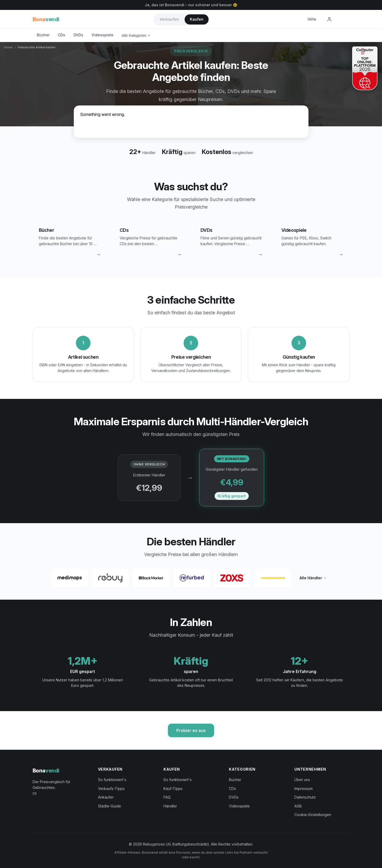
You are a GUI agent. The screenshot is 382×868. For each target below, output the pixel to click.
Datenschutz (305, 797)
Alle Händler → (313, 578)
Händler (170, 806)
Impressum (304, 789)
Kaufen (197, 19)
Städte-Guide (110, 806)
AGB (298, 806)
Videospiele (102, 35)
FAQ (167, 797)
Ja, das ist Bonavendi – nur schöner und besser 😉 (191, 5)
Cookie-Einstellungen (313, 815)
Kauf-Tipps (173, 789)
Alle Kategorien (136, 36)
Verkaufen (169, 19)
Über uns (302, 780)
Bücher (43, 35)
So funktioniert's (112, 780)
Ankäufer (106, 797)
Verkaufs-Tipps (111, 789)
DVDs (78, 35)
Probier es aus (191, 730)
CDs (62, 35)
